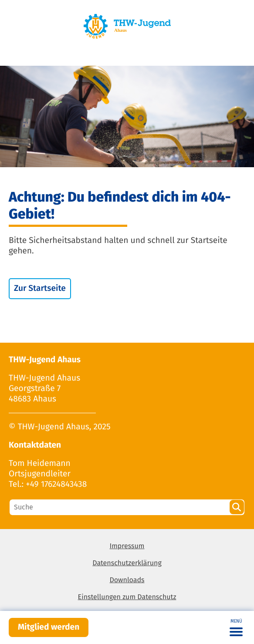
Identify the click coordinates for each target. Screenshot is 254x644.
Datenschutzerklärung (127, 563)
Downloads (127, 580)
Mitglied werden (49, 627)
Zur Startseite (40, 288)
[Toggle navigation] (236, 627)
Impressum (127, 546)
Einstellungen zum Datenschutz (127, 597)
